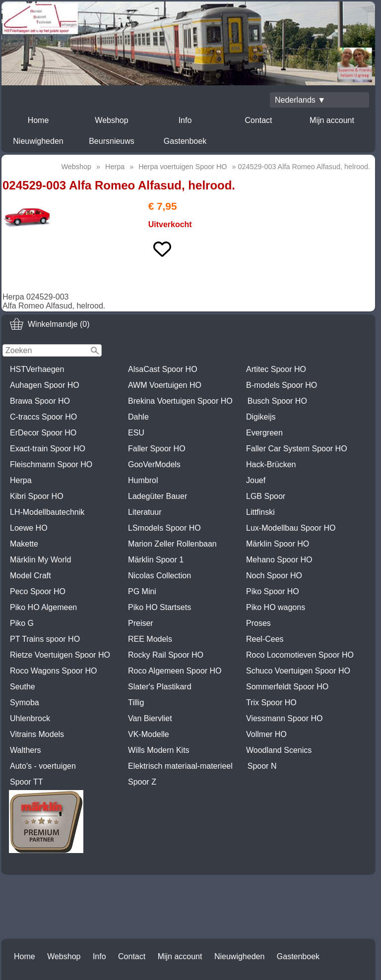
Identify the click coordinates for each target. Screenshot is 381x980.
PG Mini (142, 591)
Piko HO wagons (276, 607)
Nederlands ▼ (300, 100)
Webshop (111, 120)
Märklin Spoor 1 (156, 560)
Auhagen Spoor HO (45, 385)
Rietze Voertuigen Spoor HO (60, 655)
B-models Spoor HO (282, 385)
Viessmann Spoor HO (284, 718)
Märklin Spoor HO (278, 544)
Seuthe (23, 687)
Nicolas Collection (159, 576)
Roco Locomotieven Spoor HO (300, 655)
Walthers (26, 750)
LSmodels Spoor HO (164, 528)
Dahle (138, 417)
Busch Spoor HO (277, 401)
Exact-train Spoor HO (48, 449)
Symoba (25, 703)
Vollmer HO (266, 734)
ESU (136, 433)
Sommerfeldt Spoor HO (287, 687)
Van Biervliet (150, 718)
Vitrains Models (37, 734)
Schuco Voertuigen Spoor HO (298, 671)
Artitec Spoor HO (276, 369)
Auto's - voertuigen (43, 766)
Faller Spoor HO (157, 449)
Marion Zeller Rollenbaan (172, 544)
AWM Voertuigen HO (165, 385)
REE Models (150, 639)
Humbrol (143, 480)
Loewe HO (29, 528)
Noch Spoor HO (274, 576)
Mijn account (332, 120)
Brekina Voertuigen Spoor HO (180, 401)
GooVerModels (154, 464)
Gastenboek (185, 141)
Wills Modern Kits (159, 750)
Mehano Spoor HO (279, 560)
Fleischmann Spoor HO (51, 464)
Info (185, 120)
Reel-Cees (265, 639)
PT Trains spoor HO (45, 639)
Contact (258, 120)
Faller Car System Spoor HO (297, 449)
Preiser (141, 623)
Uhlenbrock (30, 718)
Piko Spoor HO (273, 591)
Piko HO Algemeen (43, 607)
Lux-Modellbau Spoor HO (291, 528)
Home (38, 120)
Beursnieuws (112, 141)
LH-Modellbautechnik (47, 512)
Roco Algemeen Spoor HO (175, 671)
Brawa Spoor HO (40, 401)
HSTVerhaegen (37, 369)
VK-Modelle (149, 734)
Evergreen (264, 433)
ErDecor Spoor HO (43, 433)
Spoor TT (26, 782)
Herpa (21, 480)
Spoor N (262, 766)
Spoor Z (142, 782)
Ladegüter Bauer (158, 496)
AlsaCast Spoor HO (163, 369)
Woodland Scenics (279, 750)
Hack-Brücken (271, 464)
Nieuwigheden (38, 141)
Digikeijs (261, 417)
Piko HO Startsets (159, 607)
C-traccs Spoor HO (43, 417)
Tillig (136, 703)
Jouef (256, 480)
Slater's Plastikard (160, 687)
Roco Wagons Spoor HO (53, 671)
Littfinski (260, 512)
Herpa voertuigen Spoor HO (183, 167)
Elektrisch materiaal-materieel (180, 766)
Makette (24, 544)
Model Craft (31, 576)
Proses (258, 623)
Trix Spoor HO (271, 703)
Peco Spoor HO (38, 591)
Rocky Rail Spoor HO (166, 655)
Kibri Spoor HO (37, 496)
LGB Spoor (266, 496)
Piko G (22, 623)
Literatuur (145, 512)
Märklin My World (40, 560)
